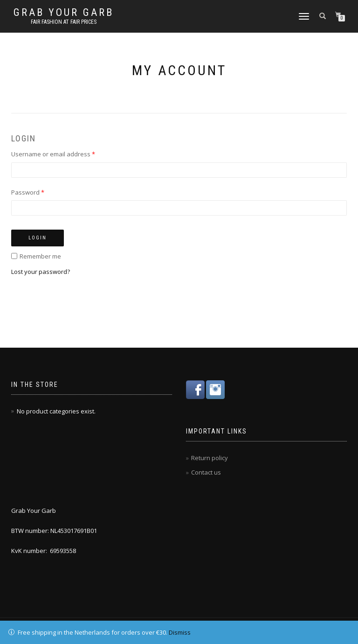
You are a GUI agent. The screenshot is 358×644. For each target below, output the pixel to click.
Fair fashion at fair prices (64, 22)
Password (28, 192)
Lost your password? (41, 272)
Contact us (206, 472)
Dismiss (180, 632)
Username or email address (53, 154)
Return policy (210, 458)
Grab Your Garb (64, 13)
